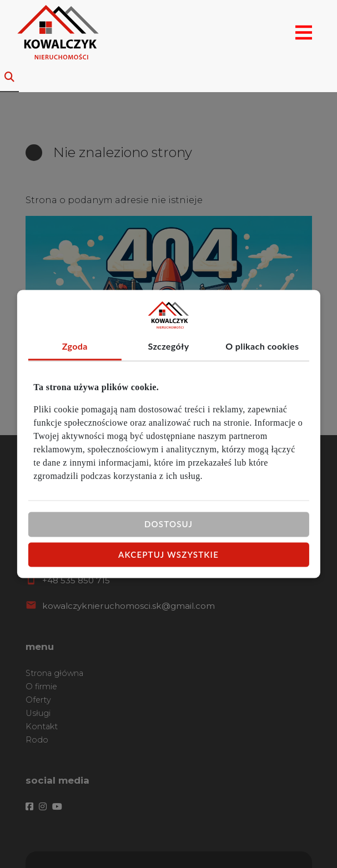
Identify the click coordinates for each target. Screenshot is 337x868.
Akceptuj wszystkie (168, 554)
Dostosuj (168, 524)
